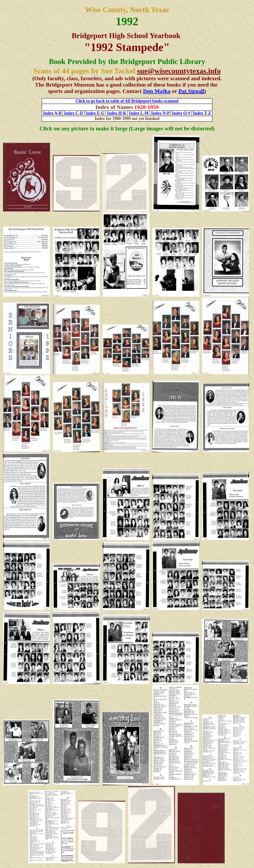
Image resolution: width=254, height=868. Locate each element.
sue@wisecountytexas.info (179, 71)
